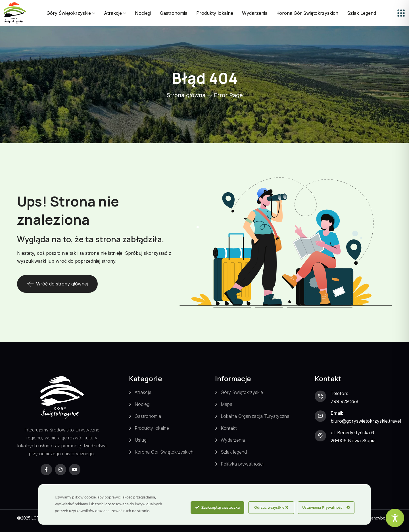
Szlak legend (234, 452)
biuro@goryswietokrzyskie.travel (366, 421)
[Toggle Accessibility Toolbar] (395, 518)
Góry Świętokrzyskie (69, 13)
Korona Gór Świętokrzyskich (307, 13)
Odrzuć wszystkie (271, 507)
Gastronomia (174, 13)
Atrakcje (113, 13)
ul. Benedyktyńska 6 (352, 433)
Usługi (141, 440)
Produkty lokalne (215, 13)
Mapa (227, 404)
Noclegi (143, 13)
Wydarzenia (255, 13)
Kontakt (229, 428)
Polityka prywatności (242, 464)
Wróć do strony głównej (57, 284)
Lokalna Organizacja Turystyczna (255, 416)
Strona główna (186, 95)
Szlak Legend (362, 13)
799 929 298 (345, 401)
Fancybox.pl (380, 518)
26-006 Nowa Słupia (353, 441)
